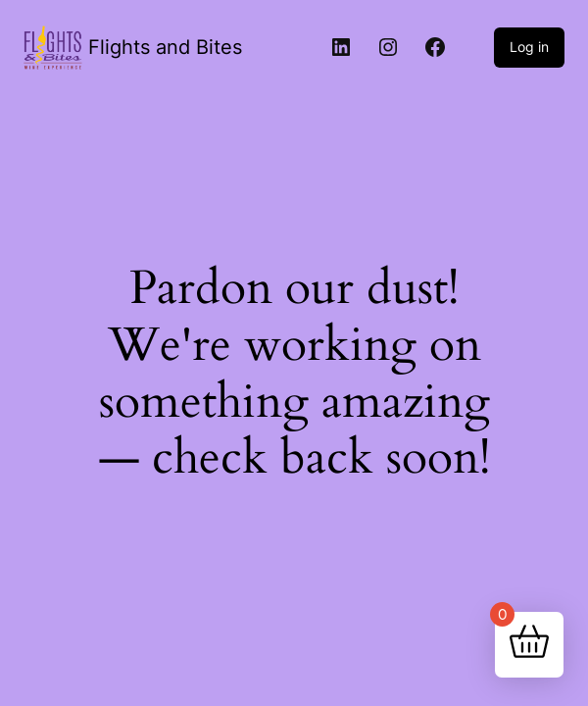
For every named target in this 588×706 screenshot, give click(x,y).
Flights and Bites (165, 47)
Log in (529, 47)
